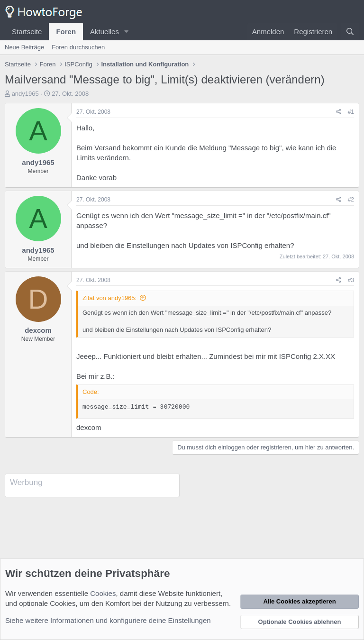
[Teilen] (339, 112)
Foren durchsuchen (78, 47)
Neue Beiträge (24, 47)
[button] (127, 32)
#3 (351, 280)
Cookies (103, 593)
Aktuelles (105, 32)
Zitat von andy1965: (109, 298)
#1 (351, 112)
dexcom (38, 330)
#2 (351, 200)
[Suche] (350, 32)
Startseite (27, 32)
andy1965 (25, 94)
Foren (66, 32)
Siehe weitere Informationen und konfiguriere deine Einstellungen (108, 620)
